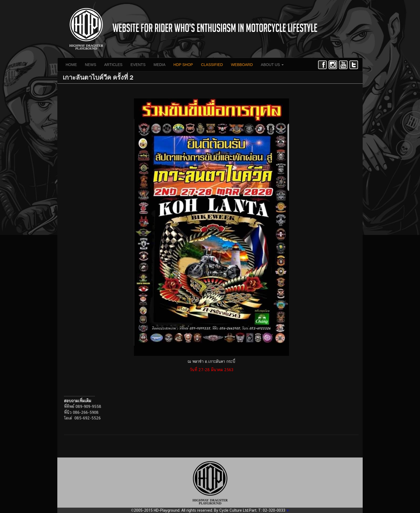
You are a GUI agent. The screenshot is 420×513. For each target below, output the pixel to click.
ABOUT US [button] (272, 65)
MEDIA (159, 65)
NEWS (91, 65)
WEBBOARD (242, 65)
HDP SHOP (183, 65)
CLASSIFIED (212, 65)
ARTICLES (113, 65)
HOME (71, 65)
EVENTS (138, 65)
